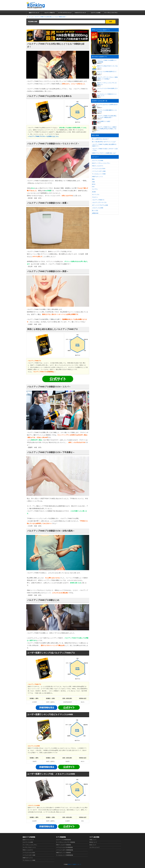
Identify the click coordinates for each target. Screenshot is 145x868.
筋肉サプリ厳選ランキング (74, 864)
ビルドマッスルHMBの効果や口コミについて (107, 72)
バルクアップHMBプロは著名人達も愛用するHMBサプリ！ (104, 145)
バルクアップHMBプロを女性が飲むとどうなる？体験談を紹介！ (107, 117)
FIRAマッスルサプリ (98, 166)
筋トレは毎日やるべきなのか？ (100, 139)
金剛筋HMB (95, 213)
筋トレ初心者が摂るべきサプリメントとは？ (104, 142)
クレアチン (95, 189)
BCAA (94, 184)
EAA (93, 187)
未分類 (94, 192)
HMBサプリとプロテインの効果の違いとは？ (104, 153)
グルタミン (95, 197)
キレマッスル (96, 194)
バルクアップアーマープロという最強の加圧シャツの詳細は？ (107, 78)
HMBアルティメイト (98, 177)
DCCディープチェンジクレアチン (101, 163)
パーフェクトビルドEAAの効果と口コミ (107, 89)
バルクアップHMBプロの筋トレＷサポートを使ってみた (105, 150)
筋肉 (93, 179)
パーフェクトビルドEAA (99, 169)
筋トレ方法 (95, 211)
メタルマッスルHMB (98, 208)
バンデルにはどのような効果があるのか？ (107, 105)
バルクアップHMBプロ (98, 200)
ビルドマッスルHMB (98, 161)
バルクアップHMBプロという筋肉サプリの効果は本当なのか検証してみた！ (107, 129)
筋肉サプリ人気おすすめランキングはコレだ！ (107, 67)
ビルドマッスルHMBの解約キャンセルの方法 (107, 111)
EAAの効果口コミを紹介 (104, 121)
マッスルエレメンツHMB (99, 174)
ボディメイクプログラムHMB (100, 205)
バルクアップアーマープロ (99, 202)
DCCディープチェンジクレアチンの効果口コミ (107, 84)
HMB (93, 182)
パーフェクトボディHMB (99, 171)
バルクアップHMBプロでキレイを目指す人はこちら (44, 136)
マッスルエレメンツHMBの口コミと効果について (107, 95)
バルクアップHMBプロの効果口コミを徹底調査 (107, 61)
